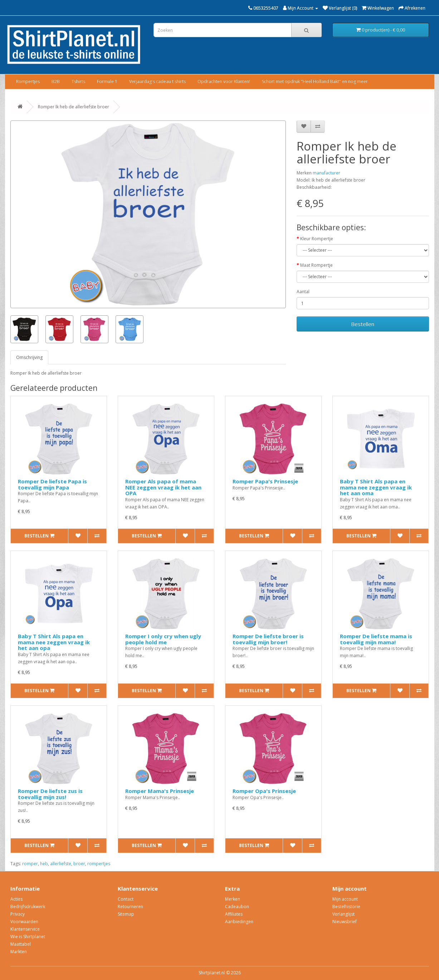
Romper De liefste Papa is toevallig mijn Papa (52, 484)
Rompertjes (28, 81)
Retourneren (130, 907)
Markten (19, 952)
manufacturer (326, 173)
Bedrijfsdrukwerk (28, 907)
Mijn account (345, 899)
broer (79, 864)
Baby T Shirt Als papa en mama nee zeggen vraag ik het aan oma (376, 487)
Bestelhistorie (346, 907)
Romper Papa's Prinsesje (265, 481)
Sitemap (126, 914)
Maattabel (21, 944)
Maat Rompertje (316, 265)
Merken (233, 899)
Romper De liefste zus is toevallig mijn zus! (50, 794)
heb (44, 864)
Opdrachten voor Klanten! (224, 81)
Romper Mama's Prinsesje (160, 791)
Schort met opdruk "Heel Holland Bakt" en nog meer (315, 81)
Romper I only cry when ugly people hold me (163, 639)
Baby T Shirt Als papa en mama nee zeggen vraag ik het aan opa (54, 642)
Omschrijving (29, 357)
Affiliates (234, 914)
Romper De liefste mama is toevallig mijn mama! (376, 639)
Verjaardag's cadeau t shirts (157, 81)
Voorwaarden (24, 922)
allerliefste (61, 864)
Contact (126, 899)
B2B (56, 81)
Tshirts (78, 81)
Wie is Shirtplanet (28, 937)
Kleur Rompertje (317, 239)
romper (30, 864)
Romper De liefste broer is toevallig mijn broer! (268, 639)
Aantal (303, 292)
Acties (16, 899)
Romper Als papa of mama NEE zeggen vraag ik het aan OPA (163, 487)
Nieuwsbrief (345, 922)
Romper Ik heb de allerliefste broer (74, 107)
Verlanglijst (343, 914)
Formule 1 (107, 81)
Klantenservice (25, 929)
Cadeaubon (237, 907)
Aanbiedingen (239, 922)
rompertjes (99, 864)
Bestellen (363, 324)
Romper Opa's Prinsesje (264, 791)
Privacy (18, 914)
